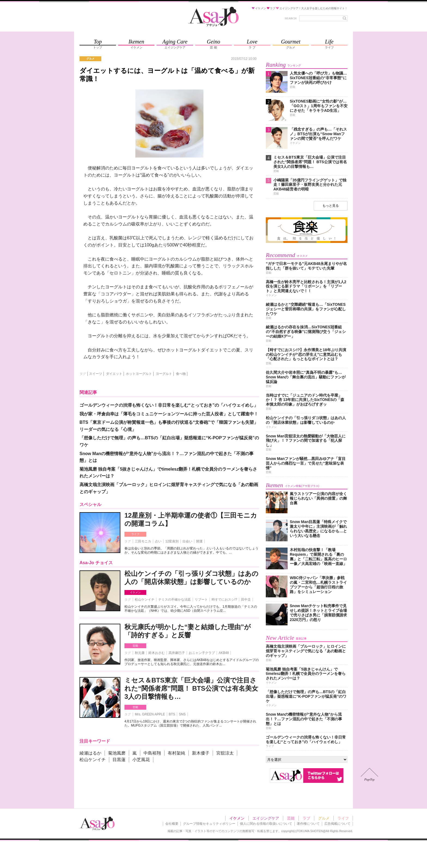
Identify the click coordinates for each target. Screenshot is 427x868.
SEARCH (291, 18)
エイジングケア (266, 818)
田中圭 (246, 600)
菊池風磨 (117, 753)
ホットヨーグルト (139, 374)
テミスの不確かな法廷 (175, 600)
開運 (199, 541)
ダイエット (114, 374)
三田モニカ (143, 541)
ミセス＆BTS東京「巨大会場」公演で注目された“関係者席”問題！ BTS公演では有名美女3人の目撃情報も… (191, 688)
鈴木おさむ (157, 653)
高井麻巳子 (177, 653)
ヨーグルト (164, 374)
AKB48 (224, 653)
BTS (172, 714)
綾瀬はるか (90, 753)
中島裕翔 (152, 753)
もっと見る (331, 206)
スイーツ (96, 374)
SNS (182, 714)
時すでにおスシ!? (224, 600)
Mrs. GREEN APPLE (150, 714)
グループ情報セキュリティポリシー (209, 824)
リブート (201, 600)
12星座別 (172, 541)
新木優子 (201, 753)
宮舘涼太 (225, 753)
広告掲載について (337, 824)
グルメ (324, 818)
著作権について (308, 824)
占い (158, 541)
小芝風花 (141, 760)
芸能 (135, 646)
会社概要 (172, 824)
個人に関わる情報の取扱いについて (266, 824)
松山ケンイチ (145, 600)
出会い (187, 541)
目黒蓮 (119, 760)
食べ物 (181, 374)
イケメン (135, 592)
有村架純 (176, 753)
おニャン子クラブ (202, 653)
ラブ (306, 818)
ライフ (135, 534)
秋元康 (140, 653)
